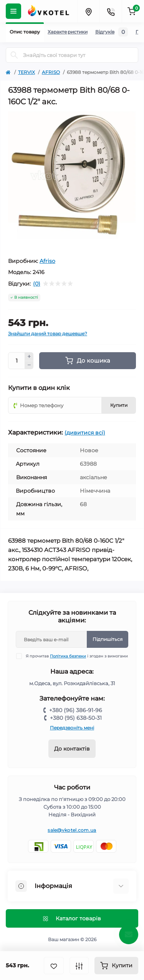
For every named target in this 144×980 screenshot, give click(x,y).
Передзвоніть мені (72, 728)
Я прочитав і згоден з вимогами (77, 656)
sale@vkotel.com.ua (72, 830)
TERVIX (26, 72)
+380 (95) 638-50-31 (76, 718)
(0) (37, 284)
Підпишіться (108, 639)
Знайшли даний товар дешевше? (48, 334)
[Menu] (13, 11)
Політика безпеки (68, 656)
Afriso (47, 261)
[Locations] (88, 11)
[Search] (14, 55)
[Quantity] (17, 361)
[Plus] (29, 356)
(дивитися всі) (85, 433)
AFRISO (51, 72)
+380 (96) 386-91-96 (76, 710)
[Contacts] (111, 11)
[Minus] (29, 365)
